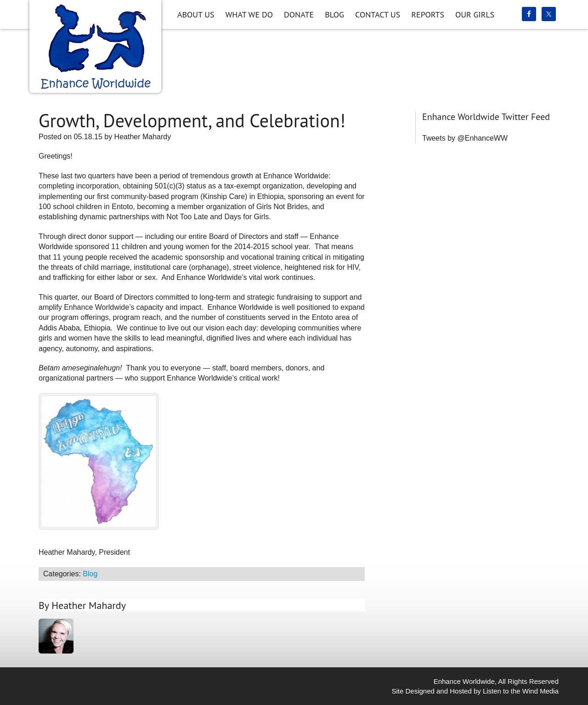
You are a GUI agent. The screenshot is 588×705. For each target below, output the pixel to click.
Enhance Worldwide (95, 44)
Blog (90, 574)
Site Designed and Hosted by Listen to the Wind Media (475, 691)
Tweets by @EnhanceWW (465, 138)
